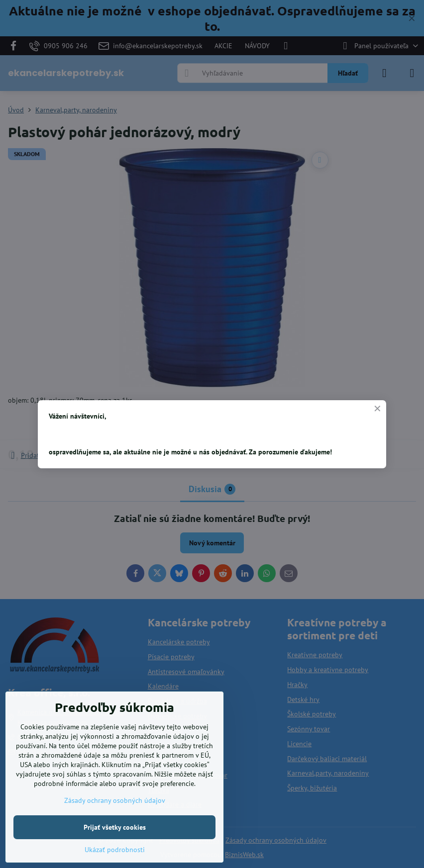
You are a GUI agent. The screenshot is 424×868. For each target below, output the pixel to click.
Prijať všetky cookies (115, 827)
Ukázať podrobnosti (115, 850)
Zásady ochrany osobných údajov (115, 800)
